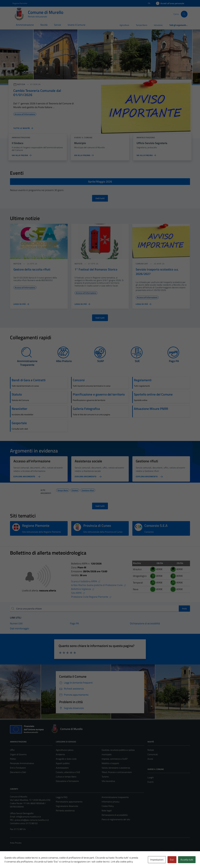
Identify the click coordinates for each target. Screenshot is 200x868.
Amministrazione (25, 25)
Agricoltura (124, 25)
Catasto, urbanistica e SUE (68, 772)
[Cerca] (184, 14)
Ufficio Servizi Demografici (22, 813)
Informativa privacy (111, 802)
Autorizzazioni (62, 768)
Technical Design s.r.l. (29, 860)
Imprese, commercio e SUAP (115, 759)
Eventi (150, 782)
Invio (184, 608)
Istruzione (158, 25)
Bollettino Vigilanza (83, 589)
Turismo (105, 777)
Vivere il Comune (76, 25)
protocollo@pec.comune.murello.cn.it (32, 820)
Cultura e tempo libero (66, 777)
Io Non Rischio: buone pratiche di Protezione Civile (99, 585)
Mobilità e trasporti (110, 763)
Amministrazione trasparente (115, 797)
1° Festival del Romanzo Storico (96, 269)
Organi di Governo (18, 754)
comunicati (142, 264)
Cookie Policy (108, 806)
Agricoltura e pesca (65, 750)
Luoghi (151, 777)
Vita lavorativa (108, 781)
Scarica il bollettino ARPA (86, 581)
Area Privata (16, 843)
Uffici (12, 750)
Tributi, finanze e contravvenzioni (117, 772)
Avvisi (150, 759)
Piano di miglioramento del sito (116, 819)
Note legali (107, 810)
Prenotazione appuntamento (69, 802)
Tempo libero (142, 25)
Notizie (151, 750)
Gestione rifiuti (88, 490)
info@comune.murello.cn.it (28, 817)
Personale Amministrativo (22, 763)
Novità (44, 25)
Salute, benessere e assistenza (116, 768)
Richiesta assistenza (65, 810)
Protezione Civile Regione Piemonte (91, 597)
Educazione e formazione (67, 781)
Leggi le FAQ (62, 797)
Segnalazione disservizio (67, 806)
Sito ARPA (78, 593)
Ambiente (60, 754)
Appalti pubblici (63, 763)
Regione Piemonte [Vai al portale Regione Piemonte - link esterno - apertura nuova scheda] (20, 3)
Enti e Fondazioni (18, 768)
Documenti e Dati (18, 772)
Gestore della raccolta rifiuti (32, 269)
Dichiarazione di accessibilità (115, 815)
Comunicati (153, 754)
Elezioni (75, 490)
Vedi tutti (100, 198)
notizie (17, 264)
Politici (13, 759)
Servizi (57, 25)
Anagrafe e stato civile (66, 759)
